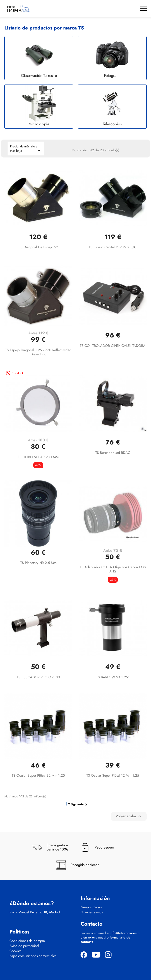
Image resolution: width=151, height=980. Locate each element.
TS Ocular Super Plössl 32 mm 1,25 (38, 775)
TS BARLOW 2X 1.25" (113, 677)
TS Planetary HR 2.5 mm (38, 563)
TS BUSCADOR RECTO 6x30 (38, 677)
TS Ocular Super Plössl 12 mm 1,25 (113, 775)
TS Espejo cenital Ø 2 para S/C (113, 247)
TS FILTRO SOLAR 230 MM (38, 457)
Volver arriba (129, 816)
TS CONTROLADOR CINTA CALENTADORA (113, 346)
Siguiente (80, 805)
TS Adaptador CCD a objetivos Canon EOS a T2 (113, 569)
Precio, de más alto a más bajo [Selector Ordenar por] (26, 149)
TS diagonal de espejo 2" (38, 247)
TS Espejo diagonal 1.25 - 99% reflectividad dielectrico (38, 352)
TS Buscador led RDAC (113, 453)
